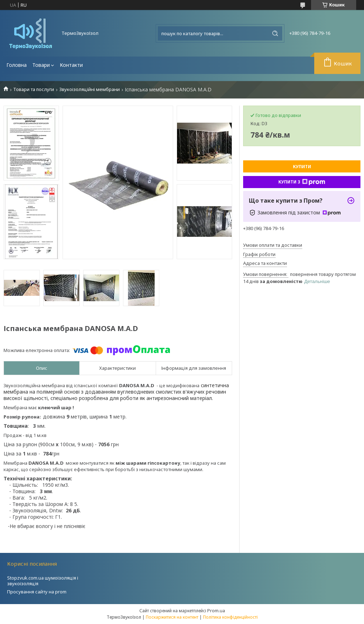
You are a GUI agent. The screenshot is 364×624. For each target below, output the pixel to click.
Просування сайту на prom (37, 592)
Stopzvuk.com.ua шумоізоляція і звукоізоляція (43, 581)
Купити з (302, 182)
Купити (302, 167)
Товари (41, 65)
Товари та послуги (34, 89)
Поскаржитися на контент (172, 617)
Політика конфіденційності (230, 617)
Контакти (71, 65)
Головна (17, 65)
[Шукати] (275, 33)
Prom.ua (216, 610)
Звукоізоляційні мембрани (90, 89)
